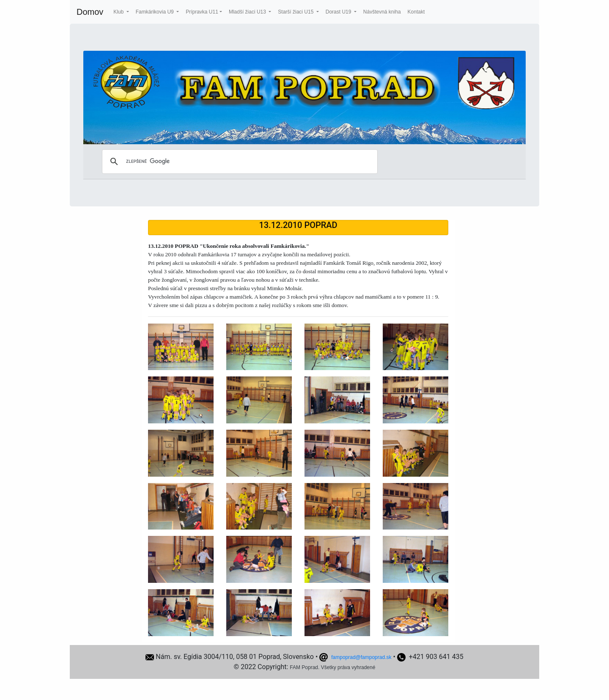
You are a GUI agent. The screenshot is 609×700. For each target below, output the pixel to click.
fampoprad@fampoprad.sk (361, 657)
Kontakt (416, 12)
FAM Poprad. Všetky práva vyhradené (332, 667)
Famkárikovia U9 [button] (155, 12)
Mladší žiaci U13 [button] (248, 12)
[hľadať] (239, 162)
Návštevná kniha (382, 12)
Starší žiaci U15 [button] (296, 12)
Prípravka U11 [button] (202, 12)
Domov (90, 12)
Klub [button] (119, 12)
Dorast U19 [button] (339, 12)
